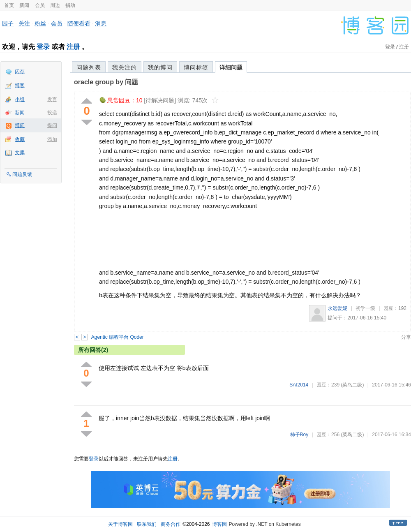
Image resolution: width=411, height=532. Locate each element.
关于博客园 (120, 524)
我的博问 (160, 67)
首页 (9, 5)
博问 (20, 125)
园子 (8, 23)
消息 (101, 23)
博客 (20, 86)
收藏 (20, 139)
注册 (73, 47)
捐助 (70, 5)
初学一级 (365, 308)
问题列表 (89, 67)
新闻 (24, 5)
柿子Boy (299, 435)
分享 (406, 337)
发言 (52, 99)
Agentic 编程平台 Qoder (118, 337)
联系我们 (147, 524)
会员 (40, 5)
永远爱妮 (337, 308)
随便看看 (79, 23)
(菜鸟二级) (352, 385)
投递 (52, 113)
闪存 (20, 72)
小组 (20, 99)
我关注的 (125, 67)
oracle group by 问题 (106, 82)
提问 (52, 125)
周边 (55, 5)
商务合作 (171, 524)
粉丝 (40, 23)
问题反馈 (22, 174)
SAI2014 (299, 385)
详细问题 (231, 67)
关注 (24, 23)
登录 (43, 47)
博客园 (219, 524)
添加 (52, 139)
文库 (20, 153)
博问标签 (196, 67)
